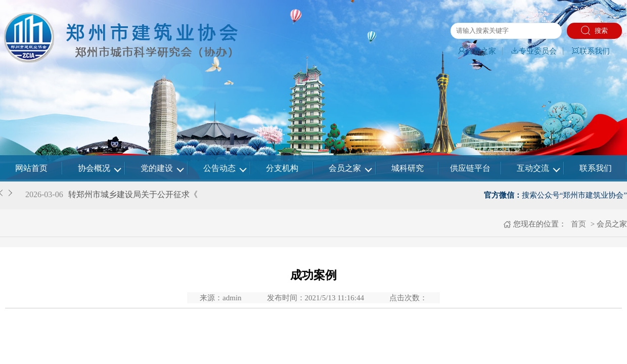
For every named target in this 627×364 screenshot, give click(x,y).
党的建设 (157, 168)
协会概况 (94, 168)
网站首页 (31, 168)
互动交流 (533, 168)
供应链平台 (470, 168)
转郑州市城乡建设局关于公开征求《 (133, 194)
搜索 (594, 30)
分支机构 (282, 168)
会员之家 (477, 51)
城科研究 (408, 168)
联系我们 (591, 51)
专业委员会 (534, 51)
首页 (577, 224)
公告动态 (219, 168)
